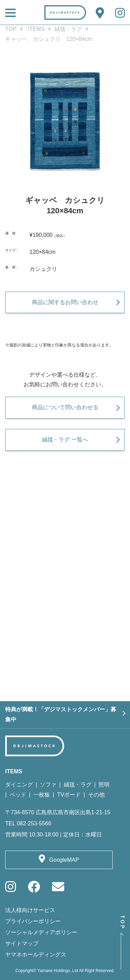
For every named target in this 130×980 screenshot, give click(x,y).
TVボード (69, 795)
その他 (96, 795)
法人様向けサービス (30, 910)
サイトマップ (22, 943)
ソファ (48, 785)
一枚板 (42, 795)
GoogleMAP (64, 860)
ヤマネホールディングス (36, 955)
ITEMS (36, 29)
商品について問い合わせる (65, 407)
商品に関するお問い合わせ (65, 302)
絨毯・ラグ (68, 29)
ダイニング (19, 785)
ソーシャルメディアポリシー (41, 932)
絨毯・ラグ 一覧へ (65, 440)
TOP (11, 29)
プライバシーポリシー (33, 921)
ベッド (18, 795)
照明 (104, 785)
